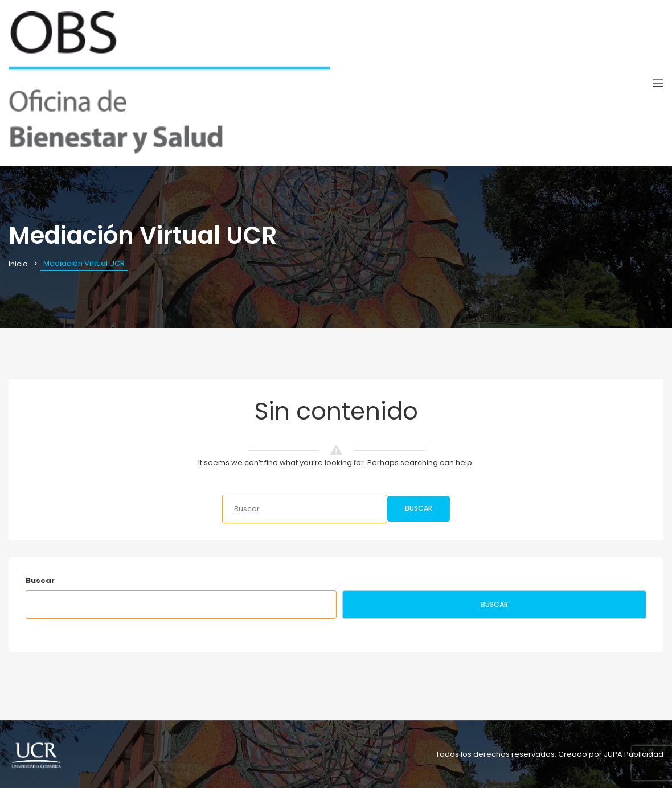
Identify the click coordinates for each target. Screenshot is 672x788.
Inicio (18, 264)
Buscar (419, 508)
